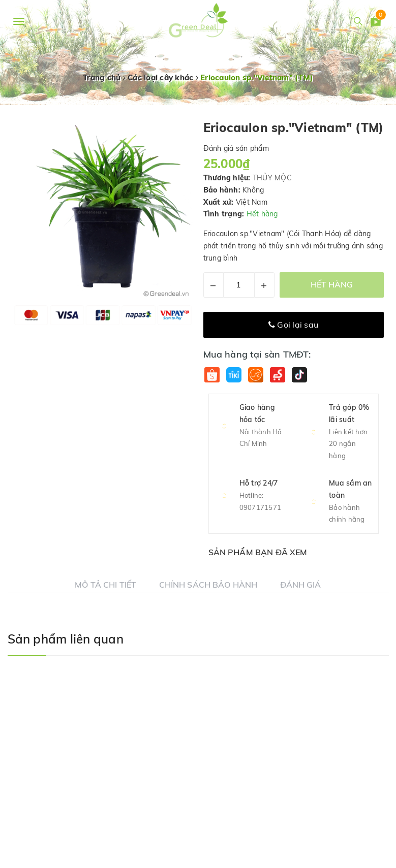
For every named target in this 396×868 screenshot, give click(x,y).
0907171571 (261, 507)
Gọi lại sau (293, 325)
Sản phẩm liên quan (66, 639)
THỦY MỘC (272, 178)
